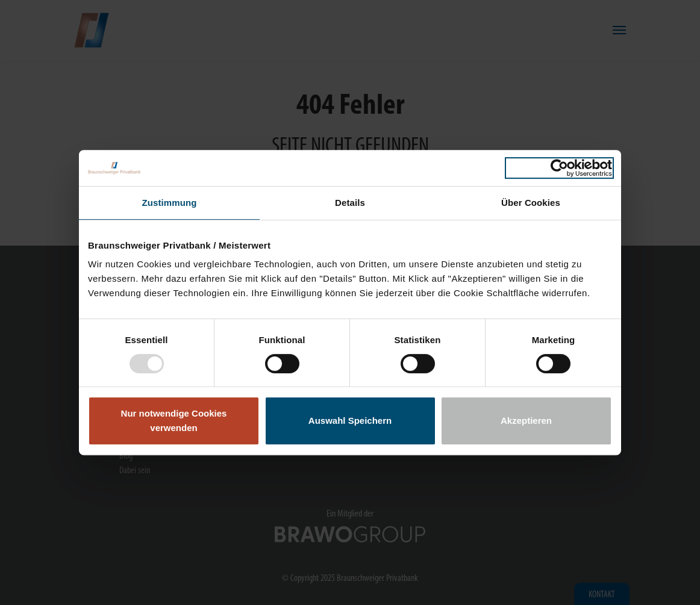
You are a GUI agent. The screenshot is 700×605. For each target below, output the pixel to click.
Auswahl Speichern (350, 420)
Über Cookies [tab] (531, 203)
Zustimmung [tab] (170, 203)
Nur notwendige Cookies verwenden (174, 420)
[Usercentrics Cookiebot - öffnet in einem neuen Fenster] (559, 168)
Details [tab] (350, 203)
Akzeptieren (526, 420)
